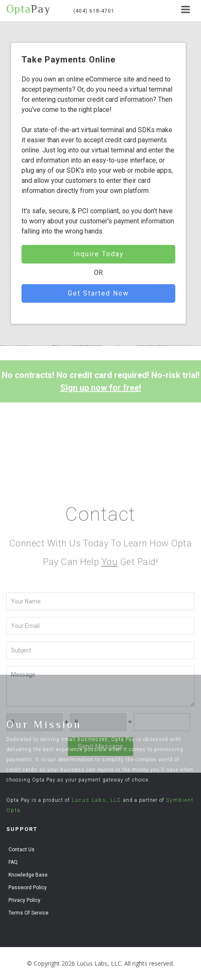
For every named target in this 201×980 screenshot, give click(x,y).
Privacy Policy (24, 900)
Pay (28, 9)
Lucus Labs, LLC (96, 800)
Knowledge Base (28, 875)
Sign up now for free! (101, 397)
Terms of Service (28, 913)
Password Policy (28, 888)
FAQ (13, 862)
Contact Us (21, 850)
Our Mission (44, 724)
